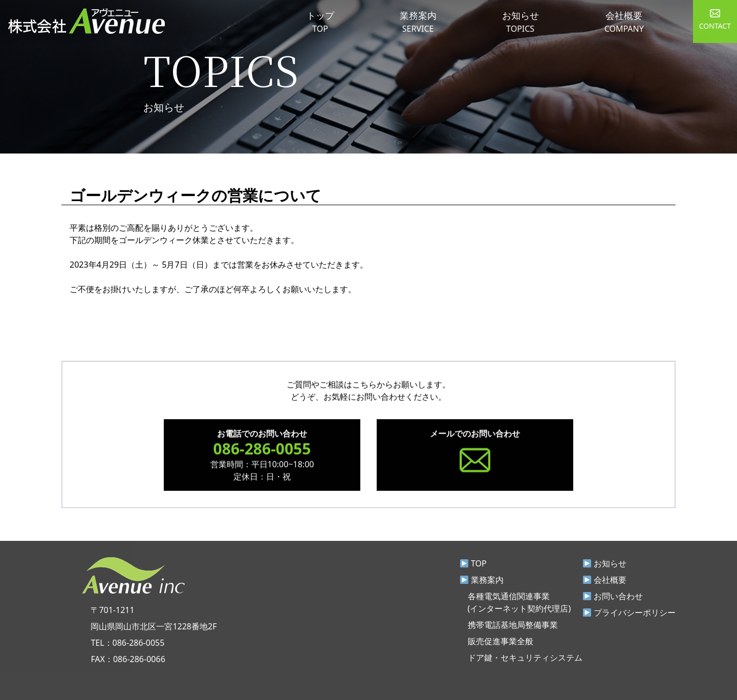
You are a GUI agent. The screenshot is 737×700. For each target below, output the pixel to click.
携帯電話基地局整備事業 (513, 625)
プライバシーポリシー (629, 612)
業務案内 (482, 580)
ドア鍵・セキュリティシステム (525, 658)
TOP (473, 563)
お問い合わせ (613, 596)
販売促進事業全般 (501, 641)
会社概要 (605, 580)
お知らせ (605, 563)
